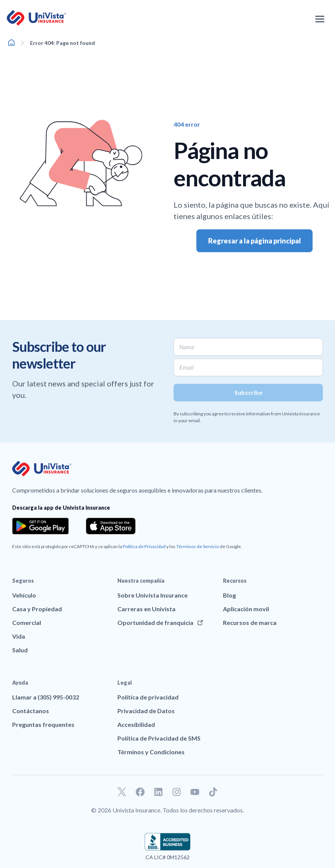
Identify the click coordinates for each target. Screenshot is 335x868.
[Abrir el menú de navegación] (320, 19)
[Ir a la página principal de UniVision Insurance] (36, 18)
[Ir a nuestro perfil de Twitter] (122, 792)
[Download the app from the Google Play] (40, 526)
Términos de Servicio (198, 546)
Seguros (23, 581)
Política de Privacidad (144, 546)
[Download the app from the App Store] (111, 526)
